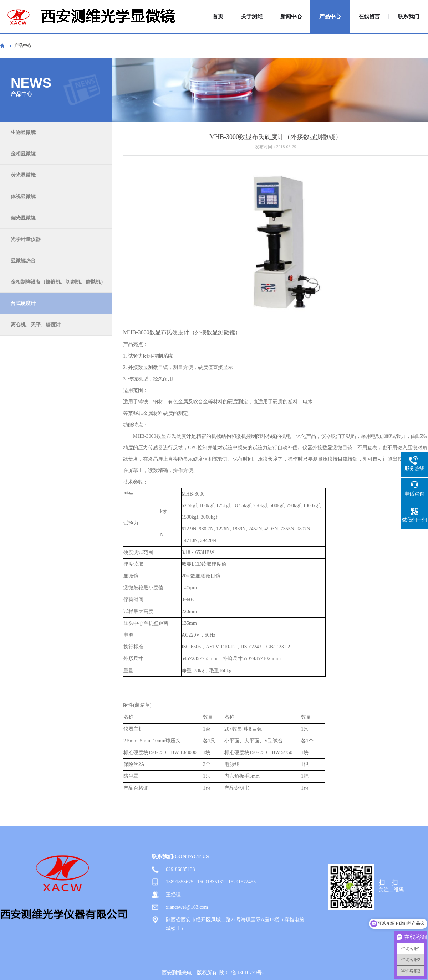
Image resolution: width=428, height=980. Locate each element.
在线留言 (369, 17)
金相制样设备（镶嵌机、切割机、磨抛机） (58, 282)
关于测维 (252, 17)
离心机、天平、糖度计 (36, 325)
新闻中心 (291, 17)
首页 (218, 17)
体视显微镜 (23, 196)
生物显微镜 (23, 132)
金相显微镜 (23, 154)
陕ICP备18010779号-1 (243, 973)
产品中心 (330, 17)
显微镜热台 (23, 261)
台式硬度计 (23, 303)
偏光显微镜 (23, 218)
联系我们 (408, 17)
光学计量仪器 (26, 239)
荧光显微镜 (23, 175)
